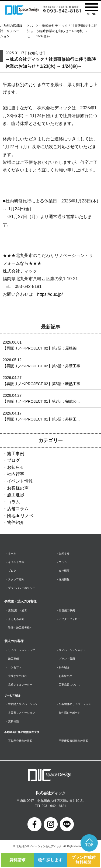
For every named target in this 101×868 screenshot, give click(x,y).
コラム (13, 502)
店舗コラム (18, 509)
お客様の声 (18, 488)
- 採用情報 (63, 579)
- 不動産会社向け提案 (19, 741)
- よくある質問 (15, 619)
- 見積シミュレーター (19, 685)
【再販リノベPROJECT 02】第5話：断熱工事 (41, 384)
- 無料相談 (13, 721)
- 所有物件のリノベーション (74, 704)
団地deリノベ (20, 516)
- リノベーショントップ (21, 650)
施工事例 (16, 454)
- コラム (62, 562)
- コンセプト (14, 667)
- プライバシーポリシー (21, 588)
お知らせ (30, 31)
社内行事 (16, 474)
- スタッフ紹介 (15, 579)
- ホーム (11, 553)
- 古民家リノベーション (21, 713)
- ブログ (11, 571)
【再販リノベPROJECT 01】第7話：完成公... (41, 401)
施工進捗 (16, 495)
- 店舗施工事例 (66, 610)
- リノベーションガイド (71, 650)
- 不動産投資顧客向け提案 (73, 741)
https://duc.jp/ (50, 294)
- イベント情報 (15, 562)
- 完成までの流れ (17, 676)
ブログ (13, 460)
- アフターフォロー (69, 619)
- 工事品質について (69, 685)
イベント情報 (20, 481)
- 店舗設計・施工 (17, 610)
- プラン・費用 (66, 659)
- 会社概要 (63, 571)
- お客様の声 (65, 676)
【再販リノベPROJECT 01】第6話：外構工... (41, 419)
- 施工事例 (13, 659)
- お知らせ (63, 553)
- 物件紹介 (63, 667)
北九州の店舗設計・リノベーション (11, 31)
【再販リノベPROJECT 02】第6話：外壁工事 (41, 366)
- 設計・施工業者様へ (19, 628)
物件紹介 (16, 522)
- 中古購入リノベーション (22, 704)
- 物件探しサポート (69, 713)
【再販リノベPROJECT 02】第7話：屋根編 (40, 348)
